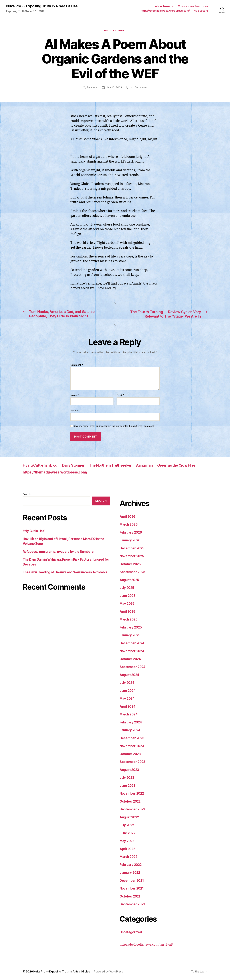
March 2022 (129, 857)
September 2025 (133, 572)
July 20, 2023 (114, 88)
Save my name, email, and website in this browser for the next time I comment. (114, 426)
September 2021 (132, 904)
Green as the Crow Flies (183, 465)
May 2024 (127, 698)
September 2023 (133, 762)
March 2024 (129, 714)
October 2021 (130, 896)
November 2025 (132, 556)
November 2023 (132, 746)
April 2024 (128, 706)
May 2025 (127, 603)
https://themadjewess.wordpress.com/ (165, 11)
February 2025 (131, 627)
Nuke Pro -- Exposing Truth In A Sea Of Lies (42, 6)
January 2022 (130, 872)
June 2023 (128, 785)
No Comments (139, 88)
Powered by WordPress (108, 971)
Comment (77, 365)
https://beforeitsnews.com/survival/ (147, 944)
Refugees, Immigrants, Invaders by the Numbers (59, 551)
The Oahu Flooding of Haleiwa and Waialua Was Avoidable (66, 572)
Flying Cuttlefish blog (41, 465)
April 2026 (128, 516)
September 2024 (133, 667)
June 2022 (128, 833)
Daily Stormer (75, 465)
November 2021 (132, 888)
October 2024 (130, 659)
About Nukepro (165, 6)
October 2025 (130, 564)
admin (94, 88)
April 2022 (128, 849)
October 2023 (130, 754)
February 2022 (131, 865)
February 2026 (131, 532)
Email (120, 395)
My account (201, 11)
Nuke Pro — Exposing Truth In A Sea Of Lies (62, 971)
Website (75, 410)
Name (75, 395)
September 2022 (133, 809)
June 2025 (128, 596)
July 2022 (127, 825)
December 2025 (132, 548)
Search (27, 494)
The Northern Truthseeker (114, 465)
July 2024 (127, 682)
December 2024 (132, 643)
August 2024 (130, 675)
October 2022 (130, 801)
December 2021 (132, 880)
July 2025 (127, 588)
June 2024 (128, 690)
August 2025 (130, 580)
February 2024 (131, 722)
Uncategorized (115, 31)
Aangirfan (150, 465)
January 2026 (130, 540)
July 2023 (127, 777)
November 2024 (132, 651)
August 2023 (130, 770)
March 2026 (129, 524)
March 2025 (129, 619)
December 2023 (132, 738)
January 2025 (130, 635)
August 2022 (130, 817)
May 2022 (127, 841)
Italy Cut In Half (34, 531)
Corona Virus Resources (193, 6)
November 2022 (132, 793)
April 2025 (128, 611)
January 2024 (130, 730)
